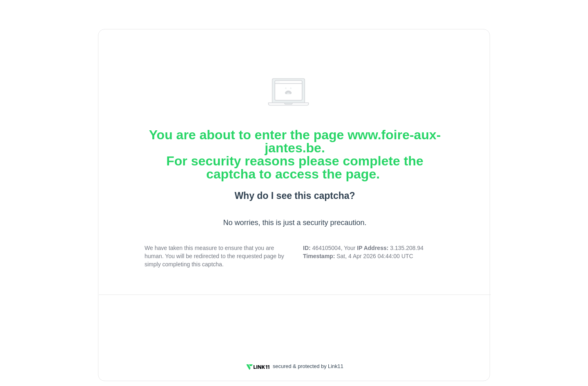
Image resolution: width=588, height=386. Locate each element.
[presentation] (295, 324)
